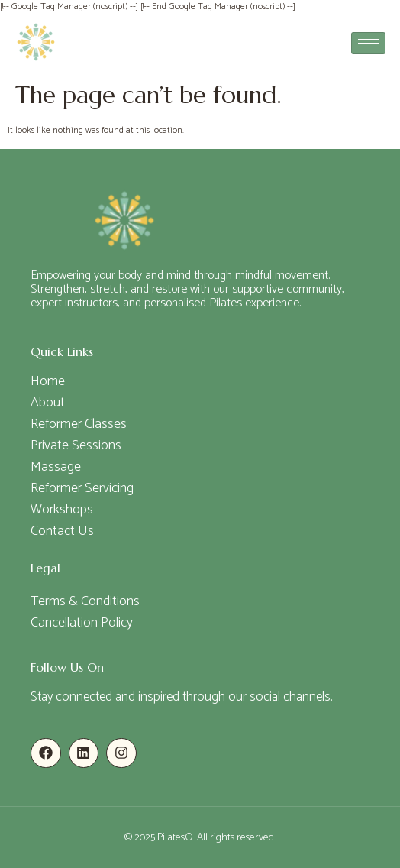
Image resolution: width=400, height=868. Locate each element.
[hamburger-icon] (368, 43)
